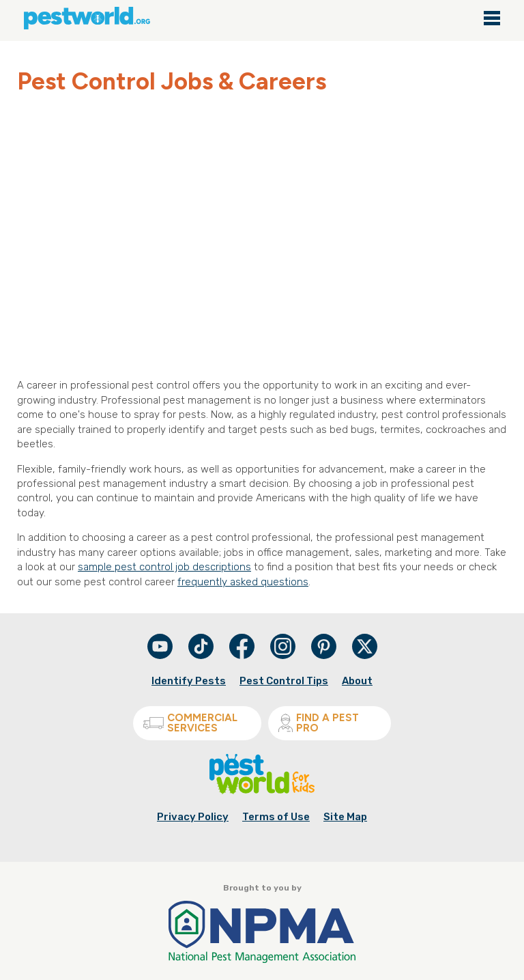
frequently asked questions (243, 582)
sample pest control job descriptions (164, 567)
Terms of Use (276, 817)
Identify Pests (189, 681)
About (357, 681)
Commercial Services (190, 723)
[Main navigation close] (492, 19)
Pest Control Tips (284, 681)
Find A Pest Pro (319, 723)
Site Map (345, 817)
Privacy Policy (193, 817)
